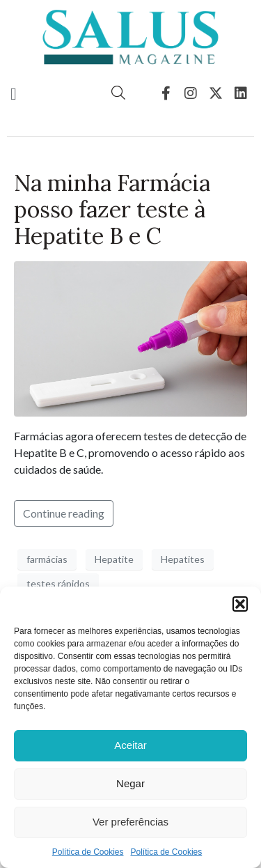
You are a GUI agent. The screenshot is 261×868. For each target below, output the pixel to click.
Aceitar (130, 745)
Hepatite (114, 559)
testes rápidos (58, 583)
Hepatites (183, 559)
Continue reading (64, 513)
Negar (130, 783)
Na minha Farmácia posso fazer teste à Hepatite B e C (112, 210)
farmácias (47, 559)
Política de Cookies (88, 852)
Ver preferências (130, 822)
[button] (240, 604)
